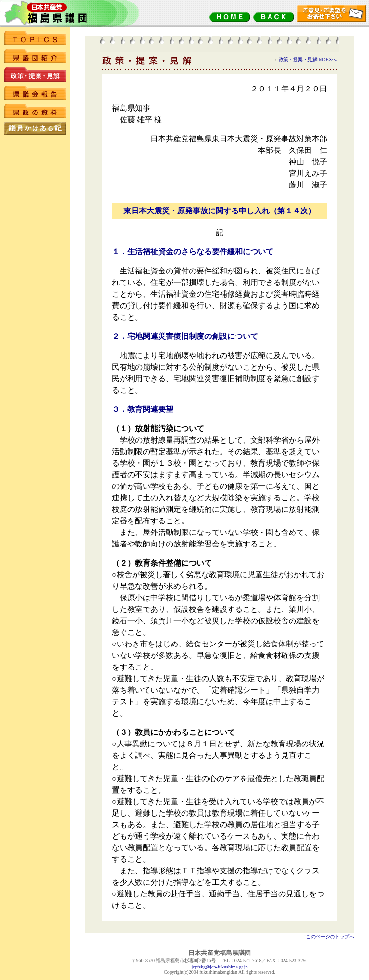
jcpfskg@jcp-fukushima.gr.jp (220, 967)
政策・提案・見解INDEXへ (308, 59)
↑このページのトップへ (329, 937)
